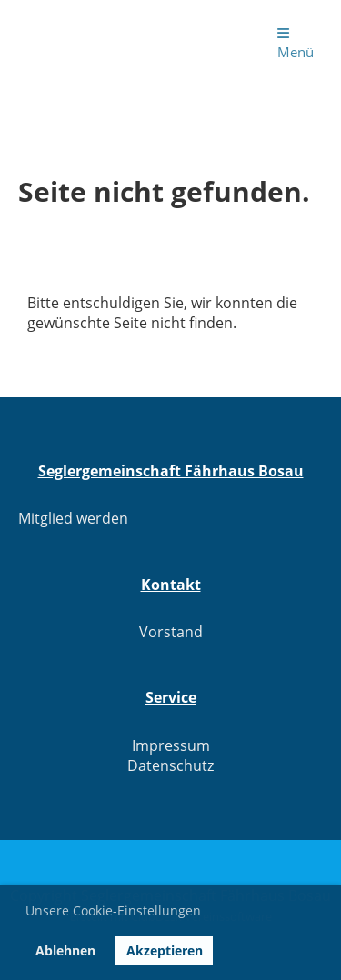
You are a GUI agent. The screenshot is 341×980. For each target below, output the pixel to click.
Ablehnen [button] (65, 950)
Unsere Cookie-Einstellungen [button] (113, 910)
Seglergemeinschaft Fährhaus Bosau (89, 42)
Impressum (171, 745)
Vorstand (171, 632)
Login (215, 42)
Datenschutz (170, 765)
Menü (296, 44)
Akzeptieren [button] (165, 950)
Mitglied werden (73, 518)
